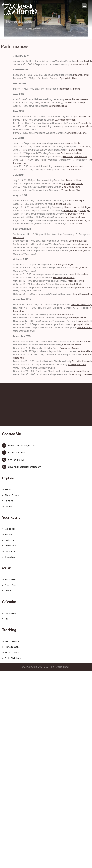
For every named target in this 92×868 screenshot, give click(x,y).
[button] (84, 6)
